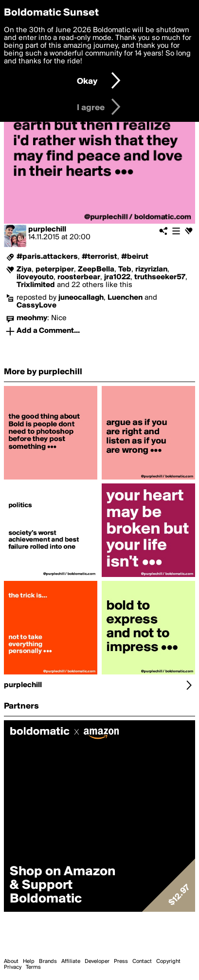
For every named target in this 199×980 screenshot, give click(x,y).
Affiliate (71, 961)
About (11, 961)
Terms (33, 967)
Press (121, 961)
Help (29, 961)
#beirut (135, 257)
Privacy (13, 967)
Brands (48, 961)
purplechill (47, 230)
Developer (97, 961)
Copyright (168, 961)
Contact (142, 961)
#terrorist (99, 257)
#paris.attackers (47, 257)
